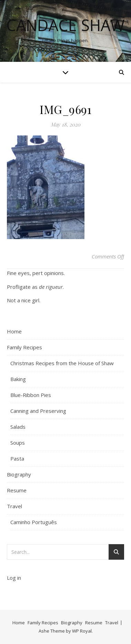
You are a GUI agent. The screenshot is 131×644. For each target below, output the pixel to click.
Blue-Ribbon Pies (31, 395)
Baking (18, 379)
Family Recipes (24, 347)
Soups (18, 443)
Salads (18, 427)
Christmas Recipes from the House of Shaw (62, 363)
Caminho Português (34, 522)
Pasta (17, 458)
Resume (17, 490)
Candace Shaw (65, 25)
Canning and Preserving (38, 411)
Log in (14, 578)
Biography (19, 474)
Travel (14, 506)
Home (14, 331)
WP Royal (82, 631)
